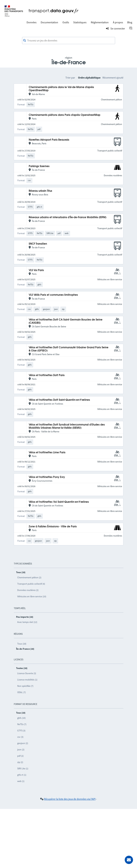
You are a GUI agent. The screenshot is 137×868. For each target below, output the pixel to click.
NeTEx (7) (22, 724)
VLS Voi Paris (36, 270)
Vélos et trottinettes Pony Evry (47, 477)
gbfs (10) (21, 718)
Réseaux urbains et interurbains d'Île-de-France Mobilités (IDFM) (68, 217)
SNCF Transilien (38, 244)
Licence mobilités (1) (27, 680)
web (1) (21, 781)
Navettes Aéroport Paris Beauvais (49, 140)
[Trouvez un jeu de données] (69, 41)
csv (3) (20, 737)
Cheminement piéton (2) (29, 577)
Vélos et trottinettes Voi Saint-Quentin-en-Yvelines (59, 502)
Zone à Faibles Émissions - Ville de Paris (53, 527)
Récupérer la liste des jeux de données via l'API (70, 799)
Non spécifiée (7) (25, 686)
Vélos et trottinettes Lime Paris (47, 453)
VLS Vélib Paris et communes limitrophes (53, 295)
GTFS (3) (21, 731)
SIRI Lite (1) (23, 768)
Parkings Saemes (39, 166)
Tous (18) (22, 644)
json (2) (21, 750)
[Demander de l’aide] (129, 860)
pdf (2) (20, 756)
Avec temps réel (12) (27, 622)
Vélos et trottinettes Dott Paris (47, 375)
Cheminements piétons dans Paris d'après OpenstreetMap (65, 115)
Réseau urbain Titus (40, 191)
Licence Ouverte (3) (27, 673)
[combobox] (69, 41)
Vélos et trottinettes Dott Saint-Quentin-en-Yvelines (59, 400)
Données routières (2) (28, 590)
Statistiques (80, 22)
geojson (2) (23, 743)
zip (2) (20, 762)
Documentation (49, 22)
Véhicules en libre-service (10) (32, 596)
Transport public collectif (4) (31, 584)
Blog (130, 22)
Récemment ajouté (113, 78)
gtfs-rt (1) (22, 775)
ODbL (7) (22, 692)
